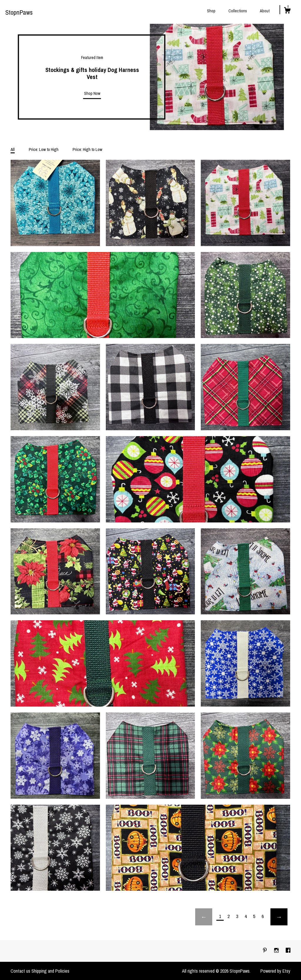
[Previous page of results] (204, 917)
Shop (211, 11)
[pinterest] (265, 951)
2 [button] (267, 122)
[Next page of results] (279, 917)
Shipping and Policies (50, 971)
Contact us (20, 971)
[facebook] (288, 951)
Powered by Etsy (275, 971)
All (13, 149)
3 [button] (273, 122)
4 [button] (279, 122)
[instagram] (277, 951)
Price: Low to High (44, 149)
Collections (238, 11)
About (265, 11)
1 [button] (261, 122)
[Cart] (287, 11)
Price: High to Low (87, 149)
